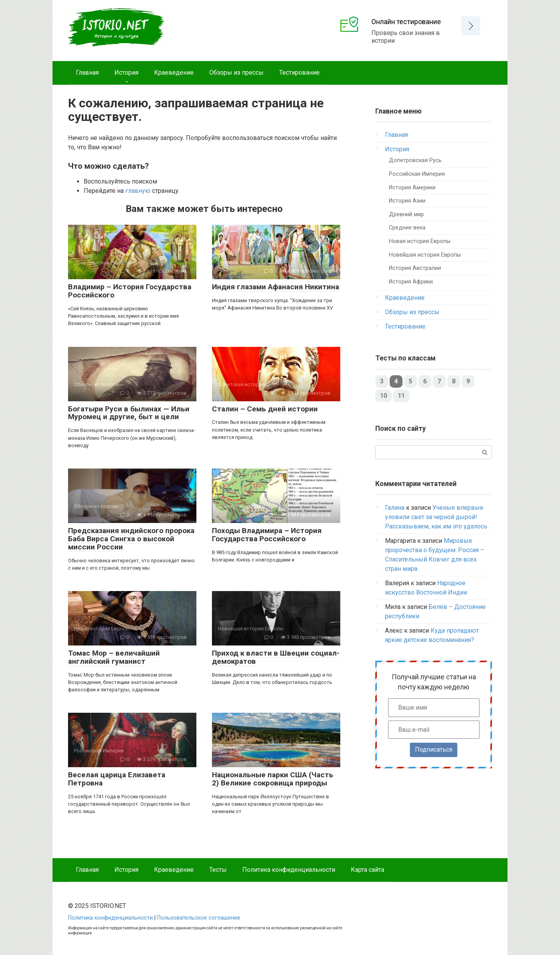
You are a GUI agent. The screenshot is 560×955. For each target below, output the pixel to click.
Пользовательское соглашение (199, 918)
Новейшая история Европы (425, 255)
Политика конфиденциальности (289, 870)
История (126, 73)
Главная (87, 73)
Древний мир (406, 214)
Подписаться (434, 749)
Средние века (407, 228)
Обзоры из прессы (236, 73)
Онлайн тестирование (406, 22)
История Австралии (415, 268)
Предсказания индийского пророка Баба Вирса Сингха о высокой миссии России (131, 539)
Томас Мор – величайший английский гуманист (114, 657)
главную (138, 191)
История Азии (407, 201)
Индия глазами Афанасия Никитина (276, 287)
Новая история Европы (420, 241)
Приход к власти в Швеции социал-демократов (276, 657)
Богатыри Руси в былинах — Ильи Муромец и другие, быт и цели (129, 413)
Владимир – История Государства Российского (130, 291)
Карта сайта (367, 870)
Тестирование (299, 73)
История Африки (411, 282)
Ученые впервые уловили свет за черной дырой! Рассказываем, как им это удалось (436, 517)
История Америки (412, 188)
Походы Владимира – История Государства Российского (267, 535)
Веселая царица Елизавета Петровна (117, 779)
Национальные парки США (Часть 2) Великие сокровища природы (273, 779)
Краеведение (174, 73)
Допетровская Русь (415, 160)
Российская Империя (417, 174)
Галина (395, 508)
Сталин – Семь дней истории (265, 409)
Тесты (218, 870)
